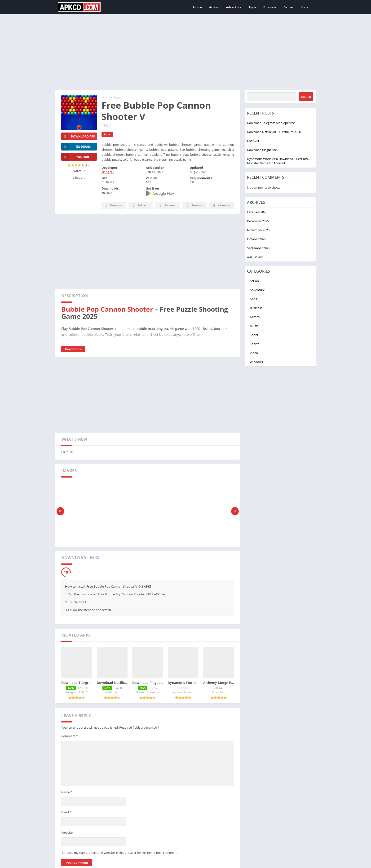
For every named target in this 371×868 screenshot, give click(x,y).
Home (197, 7)
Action (214, 7)
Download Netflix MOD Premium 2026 (274, 132)
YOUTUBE (75, 157)
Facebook (113, 206)
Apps (252, 7)
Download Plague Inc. (262, 150)
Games (288, 7)
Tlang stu (108, 172)
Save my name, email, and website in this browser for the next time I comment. (122, 853)
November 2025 (258, 230)
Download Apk (78, 136)
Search (306, 97)
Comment (70, 736)
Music (254, 326)
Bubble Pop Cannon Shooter (107, 309)
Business (270, 7)
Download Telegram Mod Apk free (271, 123)
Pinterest (167, 206)
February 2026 (257, 212)
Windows (256, 362)
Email (66, 812)
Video (254, 353)
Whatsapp (221, 206)
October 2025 (256, 239)
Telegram (194, 206)
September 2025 (258, 248)
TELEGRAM (76, 147)
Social (305, 7)
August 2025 (256, 257)
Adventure (234, 7)
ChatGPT (253, 141)
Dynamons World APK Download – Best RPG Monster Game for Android (278, 161)
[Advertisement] (185, 52)
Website (67, 833)
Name (67, 792)
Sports (254, 344)
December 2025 (258, 221)
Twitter (139, 206)
